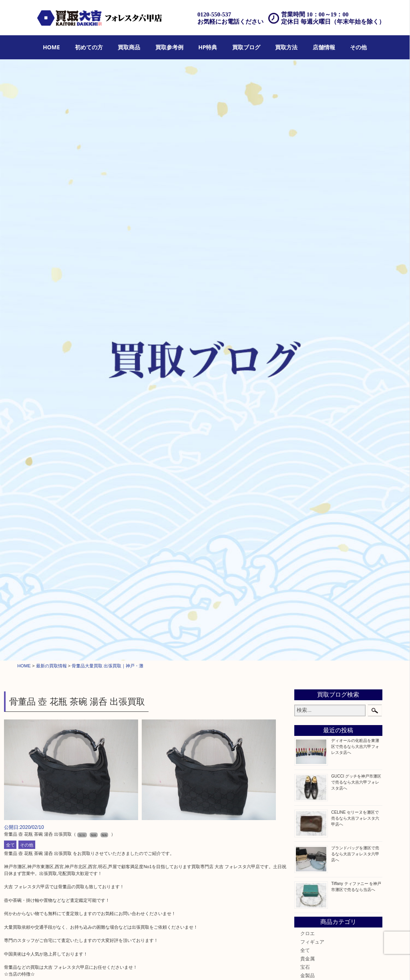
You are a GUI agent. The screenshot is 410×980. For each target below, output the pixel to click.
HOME (51, 47)
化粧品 (307, 594)
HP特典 (208, 47)
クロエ (307, 340)
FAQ (264, 964)
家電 (305, 534)
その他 (358, 47)
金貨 (305, 433)
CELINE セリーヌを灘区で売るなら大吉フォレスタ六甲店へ (355, 225)
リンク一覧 (389, 964)
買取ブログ (246, 47)
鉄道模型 (310, 484)
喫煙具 (307, 543)
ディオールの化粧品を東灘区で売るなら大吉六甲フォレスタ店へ (355, 153)
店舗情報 (324, 47)
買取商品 (129, 47)
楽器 (305, 577)
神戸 (305, 716)
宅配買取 (199, 964)
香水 (305, 585)
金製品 (307, 383)
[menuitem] (51, 47)
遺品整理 (222, 964)
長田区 (307, 691)
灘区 (305, 657)
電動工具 (310, 551)
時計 (305, 408)
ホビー (307, 619)
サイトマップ (359, 964)
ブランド (310, 399)
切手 (305, 467)
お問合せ (283, 964)
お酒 (305, 458)
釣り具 (307, 569)
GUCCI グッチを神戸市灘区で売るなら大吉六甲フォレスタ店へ (356, 189)
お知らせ (310, 636)
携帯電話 (310, 611)
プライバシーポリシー (319, 964)
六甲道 (307, 674)
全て (10, 252)
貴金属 (307, 365)
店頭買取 (153, 964)
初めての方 (89, 47)
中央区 (307, 708)
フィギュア (312, 349)
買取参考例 (169, 47)
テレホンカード (317, 492)
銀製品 (307, 391)
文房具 (307, 560)
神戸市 (307, 666)
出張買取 (176, 964)
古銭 (305, 450)
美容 (305, 602)
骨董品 (307, 518)
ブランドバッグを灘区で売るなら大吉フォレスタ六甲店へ (355, 261)
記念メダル (312, 442)
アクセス (245, 964)
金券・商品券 (315, 476)
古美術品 (310, 526)
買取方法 (286, 47)
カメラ (307, 416)
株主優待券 (312, 501)
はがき (307, 509)
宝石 (305, 374)
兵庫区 (307, 724)
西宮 (305, 682)
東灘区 (307, 699)
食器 (305, 425)
